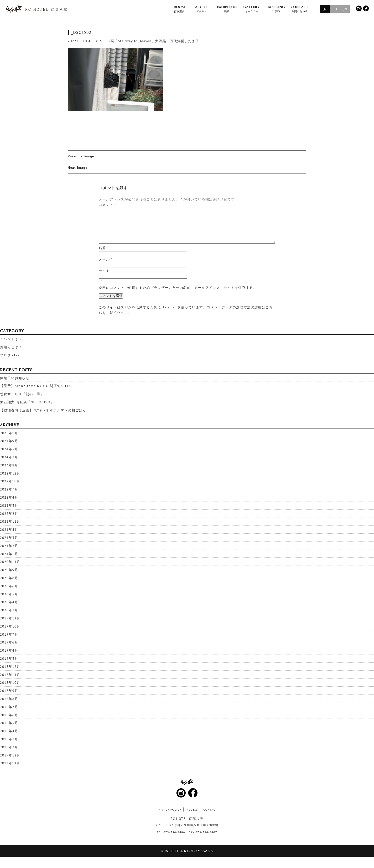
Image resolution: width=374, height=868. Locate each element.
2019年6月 (9, 642)
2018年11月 (10, 675)
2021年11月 (10, 521)
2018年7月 (9, 707)
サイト (104, 271)
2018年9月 (9, 691)
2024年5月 (9, 449)
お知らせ (7, 347)
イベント (7, 339)
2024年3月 (9, 457)
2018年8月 (9, 699)
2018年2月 (9, 747)
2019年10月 (10, 626)
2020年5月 (9, 594)
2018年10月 (10, 683)
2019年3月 (9, 659)
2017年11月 (10, 763)
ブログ (5, 355)
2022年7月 (9, 489)
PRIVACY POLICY (169, 809)
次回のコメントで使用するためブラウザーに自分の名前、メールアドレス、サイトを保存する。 (178, 288)
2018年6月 (9, 715)
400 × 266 (97, 41)
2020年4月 (9, 602)
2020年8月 (9, 578)
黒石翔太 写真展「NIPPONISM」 (27, 402)
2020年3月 (9, 610)
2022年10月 (10, 481)
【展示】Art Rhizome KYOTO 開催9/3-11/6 (36, 386)
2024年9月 (9, 441)
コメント (107, 205)
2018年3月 (9, 739)
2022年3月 (9, 505)
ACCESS (192, 809)
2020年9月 (9, 570)
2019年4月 (9, 650)
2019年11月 (10, 618)
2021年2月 (9, 546)
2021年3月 (9, 538)
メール (106, 259)
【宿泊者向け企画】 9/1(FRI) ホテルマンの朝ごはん (43, 410)
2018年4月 (9, 731)
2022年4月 (9, 497)
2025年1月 (9, 433)
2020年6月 (9, 586)
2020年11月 (10, 562)
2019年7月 (9, 634)
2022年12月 (10, 473)
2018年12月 (10, 667)
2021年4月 (9, 530)
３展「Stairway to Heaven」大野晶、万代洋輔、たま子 (153, 41)
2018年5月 (9, 723)
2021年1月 (9, 554)
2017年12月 (10, 755)
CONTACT (210, 809)
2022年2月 (9, 514)
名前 (104, 248)
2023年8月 (9, 465)
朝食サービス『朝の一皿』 (22, 394)
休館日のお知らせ (15, 378)
